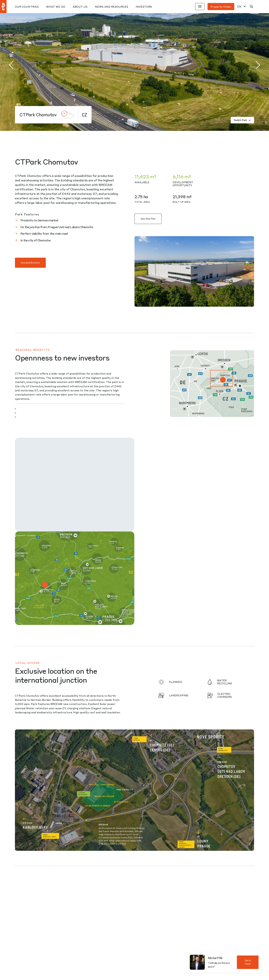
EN (239, 6)
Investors (144, 7)
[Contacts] (200, 7)
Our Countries (27, 7)
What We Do (56, 7)
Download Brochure (30, 263)
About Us (80, 7)
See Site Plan (148, 219)
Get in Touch (248, 962)
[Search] (251, 7)
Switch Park (242, 120)
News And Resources (112, 7)
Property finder (221, 7)
